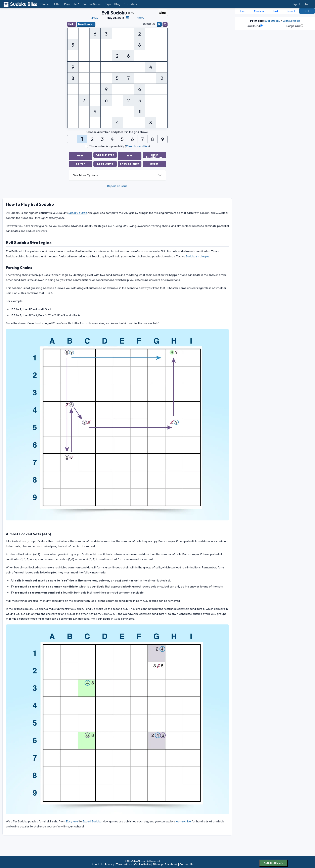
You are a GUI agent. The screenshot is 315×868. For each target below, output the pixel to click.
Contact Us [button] (186, 863)
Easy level (72, 820)
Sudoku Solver (92, 4)
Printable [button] (71, 4)
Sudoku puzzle (78, 211)
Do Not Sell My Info (273, 861)
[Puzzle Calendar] (128, 17)
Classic (45, 4)
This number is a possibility (107, 147)
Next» (140, 18)
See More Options (85, 173)
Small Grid (255, 26)
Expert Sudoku (92, 820)
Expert (291, 11)
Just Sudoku (272, 21)
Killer (57, 4)
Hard (275, 11)
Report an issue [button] (117, 184)
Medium (259, 11)
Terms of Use (124, 863)
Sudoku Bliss (20, 4)
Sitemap (158, 863)
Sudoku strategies (198, 255)
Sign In (297, 4)
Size (163, 13)
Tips (108, 4)
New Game (86, 24)
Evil (71, 24)
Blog (117, 4)
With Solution (291, 21)
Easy (243, 11)
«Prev (95, 18)
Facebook (171, 863)
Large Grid (295, 26)
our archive (184, 820)
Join (307, 4)
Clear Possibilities (137, 147)
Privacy (109, 863)
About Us (97, 863)
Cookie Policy (142, 863)
